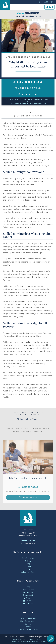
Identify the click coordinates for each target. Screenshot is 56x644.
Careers (28, 567)
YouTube (28, 604)
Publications (28, 592)
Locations (17, 99)
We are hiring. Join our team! (28, 14)
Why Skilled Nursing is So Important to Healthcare (28, 103)
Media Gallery (28, 590)
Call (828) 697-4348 (28, 82)
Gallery (28, 561)
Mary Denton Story (28, 621)
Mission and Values (28, 618)
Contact (28, 569)
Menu (50, 8)
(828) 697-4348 (30, 491)
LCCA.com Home (46, 2)
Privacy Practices (36, 640)
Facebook (28, 595)
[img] (14, 82)
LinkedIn (28, 601)
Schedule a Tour (28, 88)
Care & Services (28, 558)
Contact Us (28, 94)
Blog (28, 101)
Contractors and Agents (28, 629)
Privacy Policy (19, 640)
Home (9, 99)
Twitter (28, 598)
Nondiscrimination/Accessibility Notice (29, 642)
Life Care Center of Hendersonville (36, 99)
